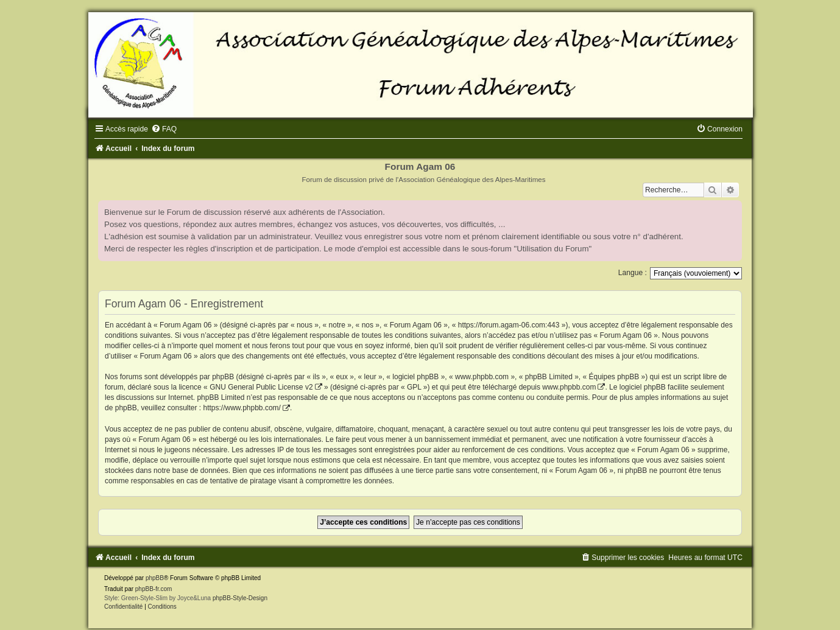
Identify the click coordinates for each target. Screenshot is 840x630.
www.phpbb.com (569, 387)
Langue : (633, 273)
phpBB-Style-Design (240, 598)
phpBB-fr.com (154, 589)
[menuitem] (164, 129)
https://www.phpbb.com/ (242, 408)
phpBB (155, 578)
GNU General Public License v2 (261, 387)
